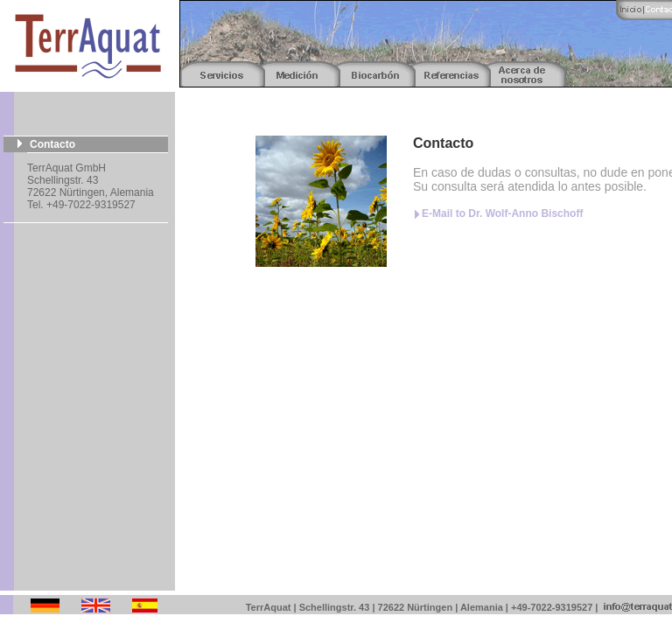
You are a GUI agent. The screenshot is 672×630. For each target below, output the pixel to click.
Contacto (52, 144)
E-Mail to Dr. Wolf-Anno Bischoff (502, 213)
